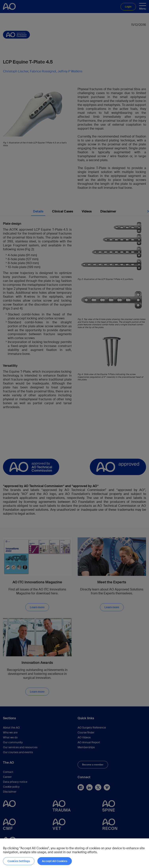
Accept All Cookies (55, 861)
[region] (74, 853)
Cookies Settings (19, 861)
